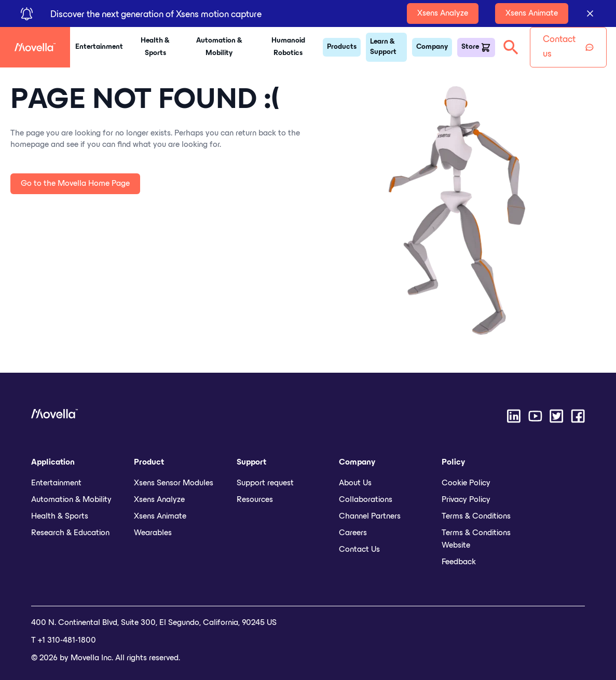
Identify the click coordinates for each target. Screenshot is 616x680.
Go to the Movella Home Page (75, 184)
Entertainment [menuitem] (56, 483)
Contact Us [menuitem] (359, 550)
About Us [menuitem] (355, 483)
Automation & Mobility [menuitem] (71, 500)
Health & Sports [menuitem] (60, 516)
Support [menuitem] (251, 463)
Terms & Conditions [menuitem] (476, 516)
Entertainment (99, 47)
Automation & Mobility (219, 47)
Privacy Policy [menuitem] (466, 500)
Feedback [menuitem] (459, 562)
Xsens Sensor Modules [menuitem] (174, 483)
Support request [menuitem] (265, 483)
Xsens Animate (532, 13)
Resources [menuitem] (255, 500)
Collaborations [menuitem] (366, 500)
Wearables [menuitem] (153, 533)
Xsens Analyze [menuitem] (159, 500)
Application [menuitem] (53, 463)
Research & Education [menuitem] (70, 533)
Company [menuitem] (357, 463)
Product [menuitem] (149, 463)
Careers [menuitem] (353, 533)
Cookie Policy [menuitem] (466, 483)
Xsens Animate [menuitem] (160, 516)
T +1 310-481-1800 (64, 641)
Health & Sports (155, 47)
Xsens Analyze (443, 13)
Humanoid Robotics (288, 47)
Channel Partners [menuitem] (370, 516)
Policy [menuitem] (453, 463)
